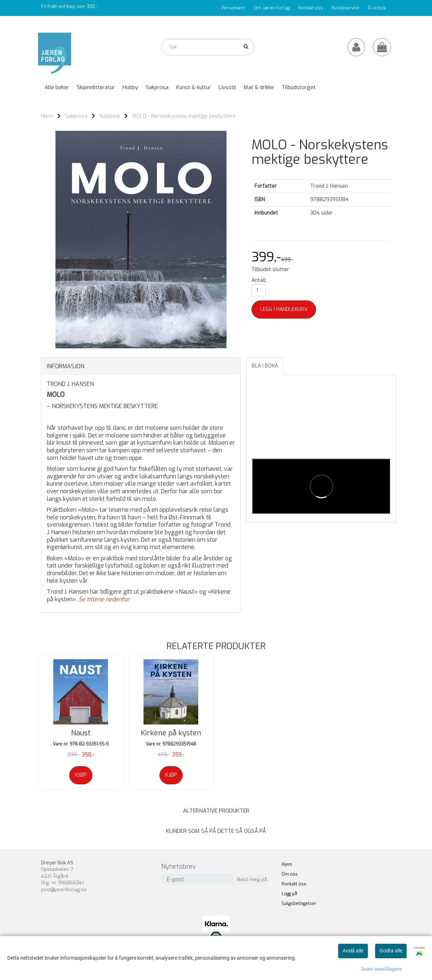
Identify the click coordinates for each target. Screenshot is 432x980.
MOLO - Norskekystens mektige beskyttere (184, 116)
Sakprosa (76, 116)
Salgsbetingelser (299, 904)
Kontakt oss (311, 8)
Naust (81, 733)
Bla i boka (265, 366)
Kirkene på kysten (171, 733)
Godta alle (391, 951)
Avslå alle (353, 951)
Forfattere (375, 23)
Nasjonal (110, 116)
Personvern (233, 8)
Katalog (348, 23)
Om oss (290, 874)
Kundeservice (345, 8)
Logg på (289, 894)
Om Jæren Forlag (272, 8)
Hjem (47, 116)
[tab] (141, 366)
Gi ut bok (377, 8)
